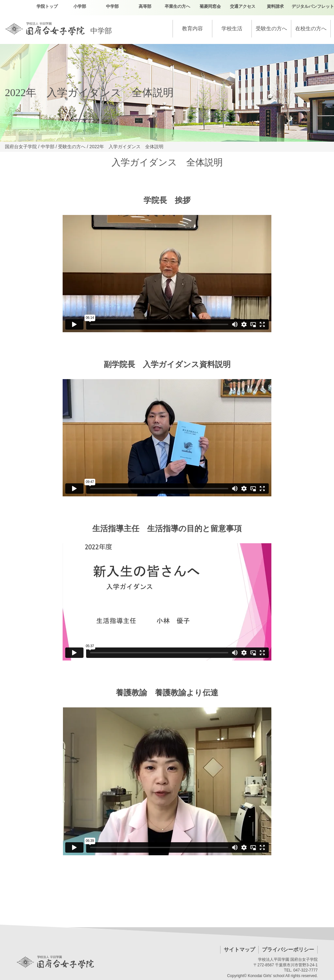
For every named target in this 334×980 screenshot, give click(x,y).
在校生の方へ (311, 28)
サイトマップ (239, 950)
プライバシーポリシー (288, 950)
